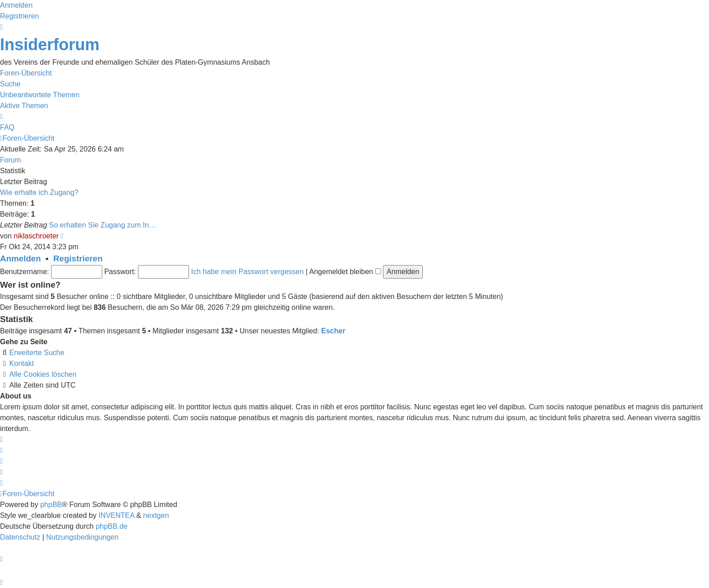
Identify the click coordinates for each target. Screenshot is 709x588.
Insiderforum (50, 45)
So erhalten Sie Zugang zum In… (103, 225)
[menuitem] (21, 537)
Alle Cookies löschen (43, 374)
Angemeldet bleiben (345, 272)
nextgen (156, 515)
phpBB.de (112, 526)
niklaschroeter (36, 236)
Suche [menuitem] (10, 84)
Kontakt (22, 363)
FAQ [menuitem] (7, 127)
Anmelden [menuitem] (16, 5)
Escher (333, 331)
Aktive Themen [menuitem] (24, 106)
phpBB (51, 505)
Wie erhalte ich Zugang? (39, 192)
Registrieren (78, 258)
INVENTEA (116, 515)
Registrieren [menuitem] (19, 16)
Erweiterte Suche (37, 353)
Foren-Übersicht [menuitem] (26, 73)
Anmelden (20, 258)
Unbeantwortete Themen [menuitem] (40, 95)
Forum (10, 160)
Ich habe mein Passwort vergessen (248, 272)
